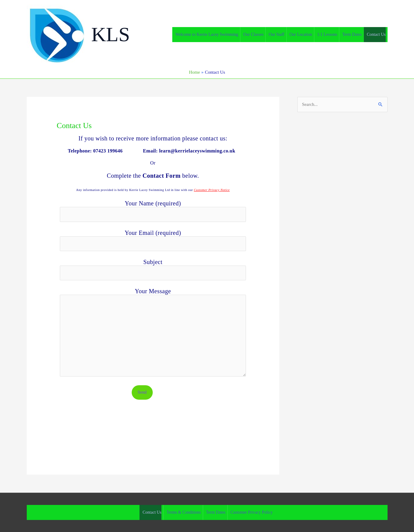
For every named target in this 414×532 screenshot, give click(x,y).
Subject (153, 269)
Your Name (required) (153, 211)
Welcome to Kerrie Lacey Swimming (207, 34)
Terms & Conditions (184, 512)
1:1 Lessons (327, 34)
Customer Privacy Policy (252, 512)
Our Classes (253, 34)
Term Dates (352, 34)
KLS (111, 34)
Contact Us (376, 34)
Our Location (301, 34)
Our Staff (276, 34)
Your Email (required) (153, 240)
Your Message (153, 333)
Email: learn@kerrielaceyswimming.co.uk (190, 151)
